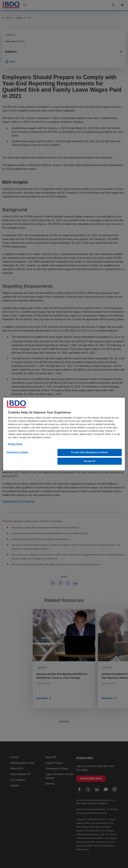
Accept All (90, 461)
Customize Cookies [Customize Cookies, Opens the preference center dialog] (17, 452)
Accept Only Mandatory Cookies (90, 452)
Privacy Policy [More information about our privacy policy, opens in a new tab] (15, 444)
